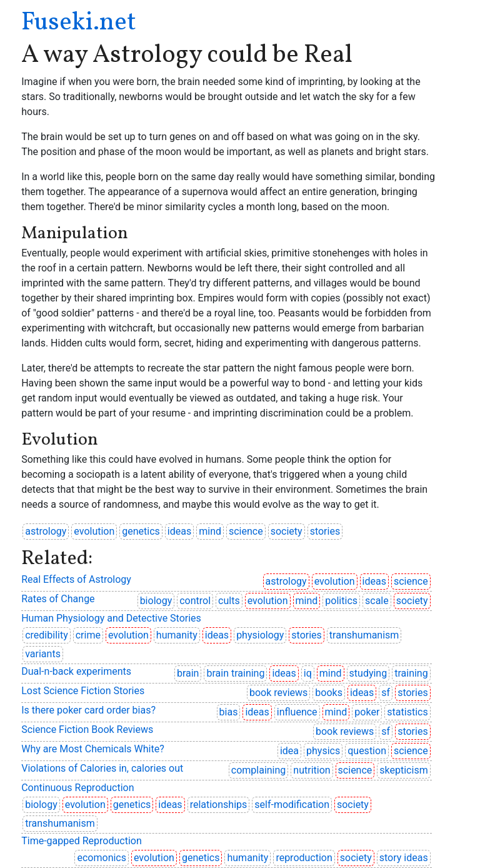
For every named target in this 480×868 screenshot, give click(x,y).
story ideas (404, 858)
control (195, 601)
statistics (407, 712)
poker (367, 712)
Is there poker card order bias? (88, 710)
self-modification (292, 805)
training (411, 673)
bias (229, 712)
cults (229, 601)
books (329, 693)
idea (289, 751)
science (246, 531)
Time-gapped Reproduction (82, 841)
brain (188, 673)
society (287, 531)
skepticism (403, 770)
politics (341, 601)
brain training (235, 673)
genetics (141, 531)
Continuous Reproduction (77, 788)
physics (323, 751)
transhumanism (364, 635)
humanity (177, 635)
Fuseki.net (79, 23)
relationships (219, 805)
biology (156, 601)
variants (43, 654)
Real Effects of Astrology (76, 579)
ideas (179, 531)
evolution (94, 531)
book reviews (278, 693)
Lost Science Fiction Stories (83, 691)
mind (210, 531)
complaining (259, 770)
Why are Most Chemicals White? (93, 749)
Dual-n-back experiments (76, 671)
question (367, 751)
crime (88, 635)
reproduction (304, 858)
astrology (46, 531)
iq (308, 673)
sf (386, 693)
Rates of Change (58, 599)
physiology (260, 635)
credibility (47, 635)
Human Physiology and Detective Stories (111, 618)
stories (325, 531)
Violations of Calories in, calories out (102, 768)
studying (368, 673)
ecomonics (102, 858)
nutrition (312, 770)
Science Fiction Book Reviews (87, 729)
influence (297, 712)
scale (377, 601)
